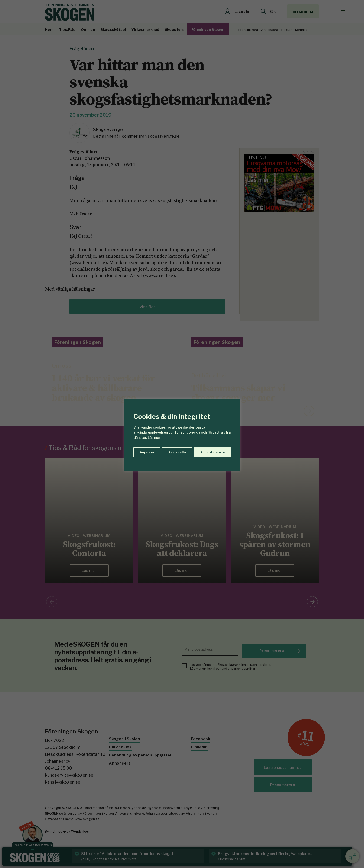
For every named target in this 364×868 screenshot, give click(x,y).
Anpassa (147, 452)
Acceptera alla (213, 452)
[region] (182, 434)
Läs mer (154, 437)
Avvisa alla (177, 452)
